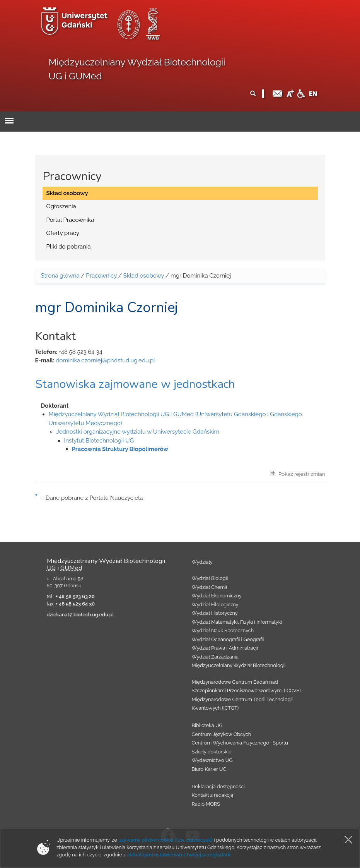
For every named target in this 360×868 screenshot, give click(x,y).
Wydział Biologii (210, 578)
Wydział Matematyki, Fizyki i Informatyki (237, 622)
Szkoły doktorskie (212, 752)
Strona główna (60, 276)
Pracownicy (101, 276)
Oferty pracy (63, 233)
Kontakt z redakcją (213, 795)
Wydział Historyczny (215, 613)
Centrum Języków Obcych (222, 734)
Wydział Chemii (209, 587)
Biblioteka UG (207, 725)
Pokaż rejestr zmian (298, 473)
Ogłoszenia (61, 206)
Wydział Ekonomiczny (217, 596)
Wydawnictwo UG (212, 760)
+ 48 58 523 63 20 (75, 596)
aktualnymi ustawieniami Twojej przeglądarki (179, 855)
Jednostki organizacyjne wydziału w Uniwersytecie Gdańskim (138, 432)
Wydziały (202, 562)
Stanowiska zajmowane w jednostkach (135, 384)
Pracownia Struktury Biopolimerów (120, 449)
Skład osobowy (67, 193)
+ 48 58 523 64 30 (75, 604)
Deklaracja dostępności (218, 787)
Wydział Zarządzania (215, 657)
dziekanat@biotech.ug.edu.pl (80, 615)
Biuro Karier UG (209, 769)
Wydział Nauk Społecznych (223, 630)
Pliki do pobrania (69, 247)
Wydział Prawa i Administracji (225, 648)
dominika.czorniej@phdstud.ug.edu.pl (105, 360)
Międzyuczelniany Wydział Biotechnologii (239, 665)
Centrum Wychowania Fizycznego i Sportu (240, 743)
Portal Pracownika (70, 220)
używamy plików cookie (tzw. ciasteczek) (165, 840)
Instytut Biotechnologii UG (99, 441)
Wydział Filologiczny (215, 605)
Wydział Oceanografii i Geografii (228, 639)
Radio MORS (206, 804)
